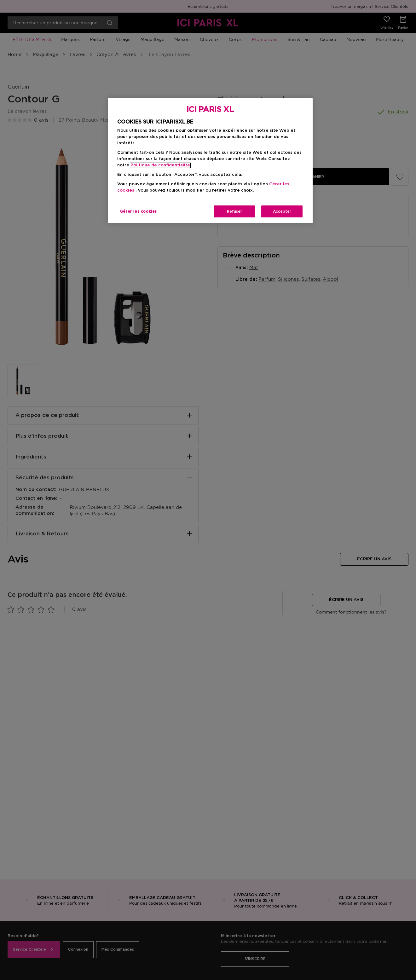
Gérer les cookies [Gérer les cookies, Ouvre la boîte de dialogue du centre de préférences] (139, 211)
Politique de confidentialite (160, 165)
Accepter (282, 211)
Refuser (234, 211)
